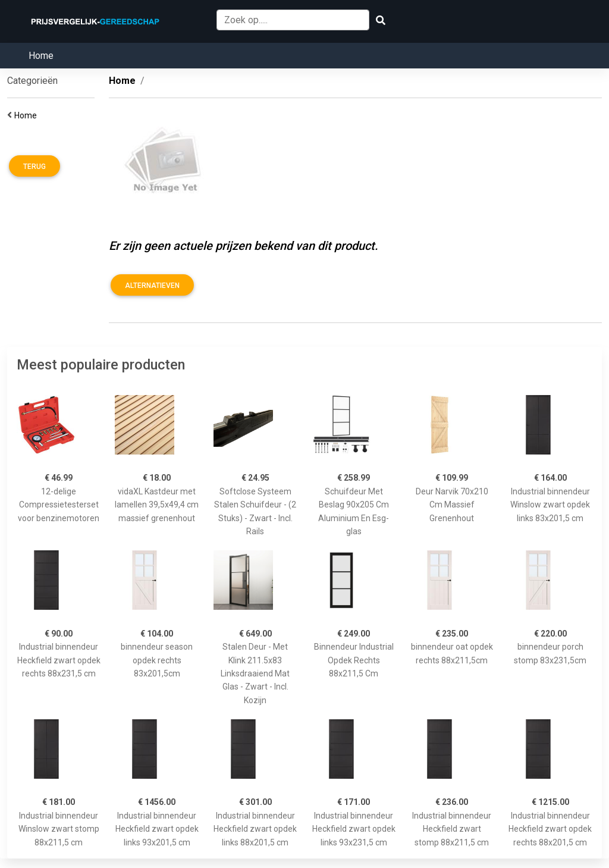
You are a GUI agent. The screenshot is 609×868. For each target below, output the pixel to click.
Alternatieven (152, 286)
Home (41, 56)
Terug (34, 167)
